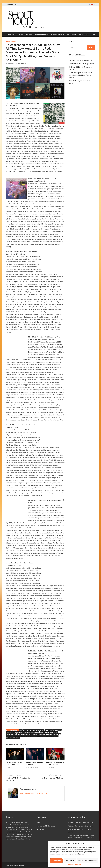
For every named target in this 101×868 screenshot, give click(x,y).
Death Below (58, 730)
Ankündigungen (41, 34)
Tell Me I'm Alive (27, 736)
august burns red (38, 730)
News (21, 34)
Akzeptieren (56, 861)
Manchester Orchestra (31, 732)
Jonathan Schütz (22, 63)
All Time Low (27, 730)
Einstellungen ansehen (88, 861)
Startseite (10, 5)
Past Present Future (24, 734)
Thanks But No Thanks (41, 736)
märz (42, 732)
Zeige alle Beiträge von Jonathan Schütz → (33, 793)
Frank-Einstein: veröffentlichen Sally (81, 60)
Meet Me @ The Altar (51, 732)
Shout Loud (20, 865)
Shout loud (83, 34)
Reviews (29, 34)
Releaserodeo (50, 734)
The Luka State (53, 736)
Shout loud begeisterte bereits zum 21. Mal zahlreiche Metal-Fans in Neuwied (81, 75)
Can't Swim (49, 730)
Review (8, 41)
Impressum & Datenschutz (75, 865)
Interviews (72, 34)
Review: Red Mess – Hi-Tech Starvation (55, 763)
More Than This (11, 734)
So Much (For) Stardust (14, 736)
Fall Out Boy (10, 732)
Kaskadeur (19, 732)
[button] (97, 843)
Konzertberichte (58, 34)
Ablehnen (70, 861)
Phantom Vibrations (38, 734)
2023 (21, 730)
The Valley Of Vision (13, 738)
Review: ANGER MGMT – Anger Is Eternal (14, 763)
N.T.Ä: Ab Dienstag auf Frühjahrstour (81, 64)
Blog (16, 5)
